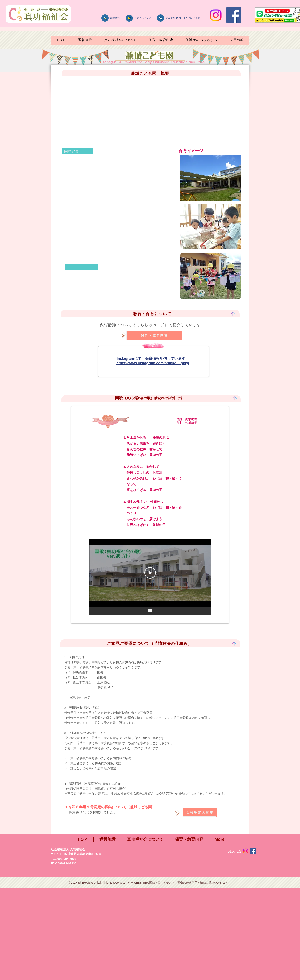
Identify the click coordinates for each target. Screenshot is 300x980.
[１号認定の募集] (200, 813)
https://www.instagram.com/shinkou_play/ (153, 363)
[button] (120, 40)
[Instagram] (216, 15)
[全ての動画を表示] (150, 611)
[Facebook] (234, 15)
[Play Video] (150, 573)
